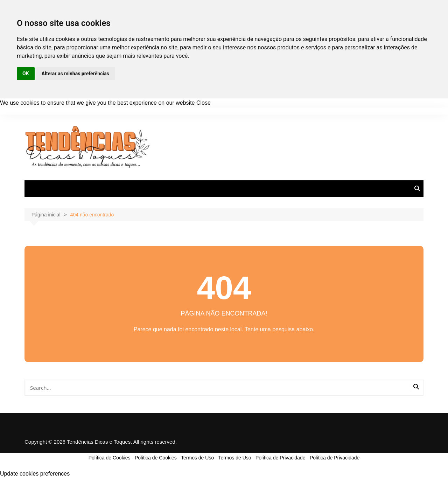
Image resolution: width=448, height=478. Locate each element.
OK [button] (26, 74)
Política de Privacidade (280, 458)
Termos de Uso (197, 458)
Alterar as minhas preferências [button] (75, 74)
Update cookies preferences (35, 474)
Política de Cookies (110, 458)
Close (204, 103)
